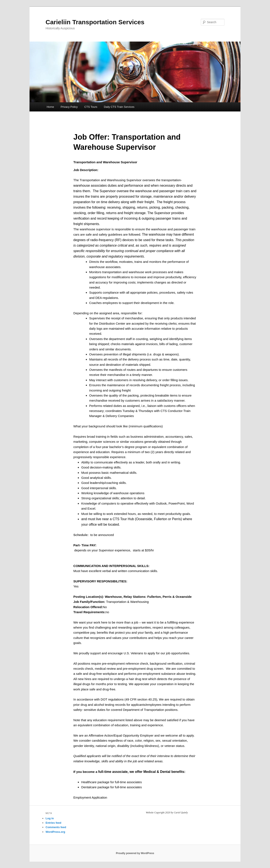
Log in (50, 818)
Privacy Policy (69, 107)
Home (50, 107)
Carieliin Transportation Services (95, 22)
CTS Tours (91, 107)
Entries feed (53, 823)
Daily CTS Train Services (119, 107)
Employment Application (90, 797)
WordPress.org (55, 832)
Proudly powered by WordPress (135, 853)
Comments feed (56, 827)
